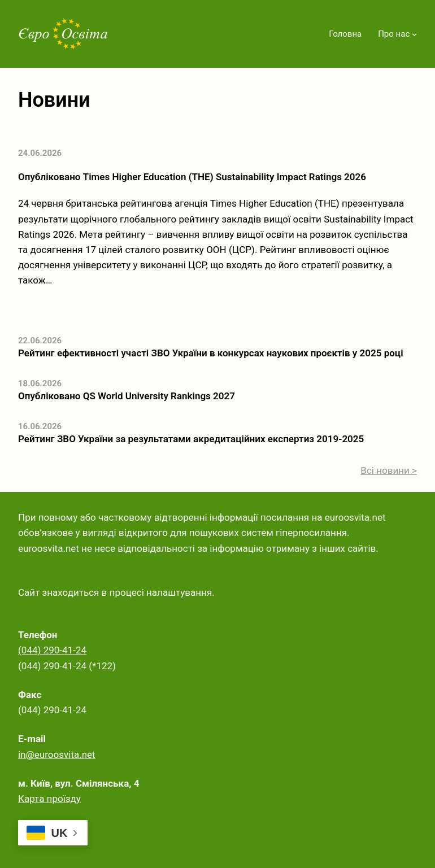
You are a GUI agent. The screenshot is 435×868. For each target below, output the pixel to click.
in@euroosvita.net (57, 754)
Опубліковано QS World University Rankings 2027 (127, 396)
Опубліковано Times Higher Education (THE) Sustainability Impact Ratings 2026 (192, 177)
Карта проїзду (49, 799)
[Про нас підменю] (414, 34)
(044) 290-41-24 (52, 650)
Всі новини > (389, 470)
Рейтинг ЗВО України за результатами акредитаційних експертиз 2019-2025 (191, 439)
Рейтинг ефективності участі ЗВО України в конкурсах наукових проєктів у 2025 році (211, 353)
